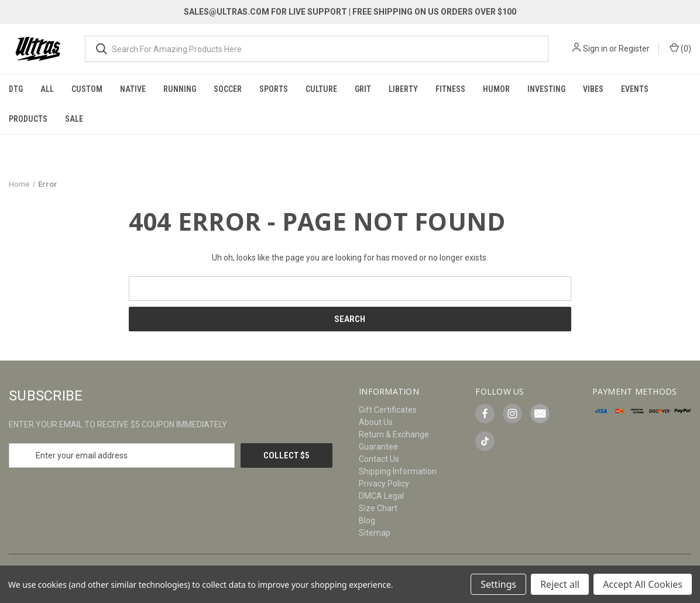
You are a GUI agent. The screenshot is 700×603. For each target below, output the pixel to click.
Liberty (403, 89)
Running (180, 89)
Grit (363, 89)
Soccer (228, 89)
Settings (498, 584)
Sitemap (375, 533)
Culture (321, 89)
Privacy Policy (384, 484)
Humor (496, 89)
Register (634, 49)
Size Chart (378, 508)
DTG (16, 89)
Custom (87, 89)
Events (635, 89)
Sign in (595, 49)
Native (133, 89)
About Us (376, 422)
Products (28, 119)
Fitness (450, 89)
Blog (367, 520)
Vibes (593, 89)
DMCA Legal (381, 496)
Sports (274, 89)
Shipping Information (398, 471)
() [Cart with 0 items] (680, 48)
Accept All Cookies (643, 584)
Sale (74, 119)
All (47, 89)
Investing (546, 89)
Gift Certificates (388, 410)
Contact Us (379, 459)
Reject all (560, 584)
